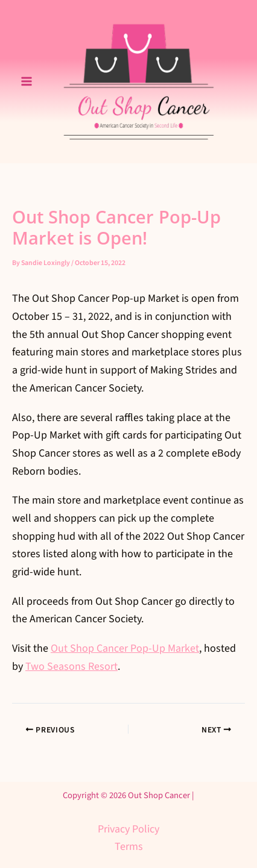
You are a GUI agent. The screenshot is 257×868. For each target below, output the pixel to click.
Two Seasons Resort (71, 667)
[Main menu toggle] (26, 82)
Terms (129, 847)
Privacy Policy (128, 829)
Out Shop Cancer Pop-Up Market (125, 648)
